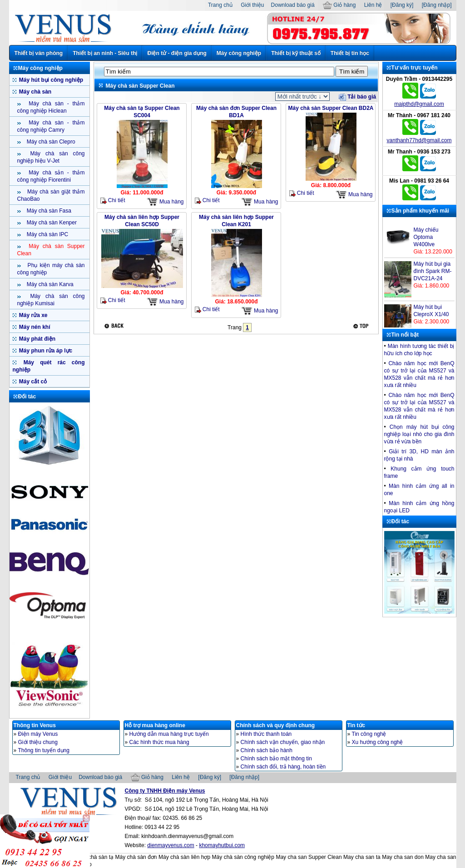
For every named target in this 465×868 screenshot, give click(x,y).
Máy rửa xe (33, 315)
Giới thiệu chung (38, 742)
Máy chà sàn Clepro (50, 142)
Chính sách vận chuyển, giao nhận (283, 742)
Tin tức (356, 725)
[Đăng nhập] (437, 5)
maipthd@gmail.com (419, 104)
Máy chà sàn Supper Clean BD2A (331, 108)
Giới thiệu (252, 5)
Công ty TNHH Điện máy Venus (165, 791)
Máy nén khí (34, 327)
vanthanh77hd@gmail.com (419, 140)
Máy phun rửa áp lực (45, 351)
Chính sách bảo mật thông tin (276, 759)
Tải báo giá (357, 97)
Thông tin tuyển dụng (44, 750)
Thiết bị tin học (350, 53)
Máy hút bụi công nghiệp (51, 80)
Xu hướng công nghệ (378, 742)
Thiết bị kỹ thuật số (296, 53)
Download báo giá (293, 5)
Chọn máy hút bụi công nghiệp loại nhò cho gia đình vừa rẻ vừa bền (419, 434)
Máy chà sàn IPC (47, 234)
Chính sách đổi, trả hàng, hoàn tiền (283, 767)
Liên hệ (373, 5)
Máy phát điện (37, 339)
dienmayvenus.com (171, 845)
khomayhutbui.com (222, 845)
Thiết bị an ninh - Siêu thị (105, 53)
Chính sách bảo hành (267, 750)
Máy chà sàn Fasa (48, 211)
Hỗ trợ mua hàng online (155, 725)
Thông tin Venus (35, 725)
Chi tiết (113, 201)
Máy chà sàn (35, 92)
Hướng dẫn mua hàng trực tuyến (169, 734)
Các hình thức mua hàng (159, 742)
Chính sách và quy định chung (276, 725)
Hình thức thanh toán (266, 734)
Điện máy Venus (38, 734)
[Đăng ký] (402, 5)
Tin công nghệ (369, 734)
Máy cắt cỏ (32, 382)
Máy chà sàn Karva (49, 284)
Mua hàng (165, 202)
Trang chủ (220, 5)
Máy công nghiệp (239, 53)
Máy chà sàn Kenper (51, 223)
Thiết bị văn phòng (39, 53)
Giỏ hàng (339, 5)
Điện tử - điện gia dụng (177, 53)
